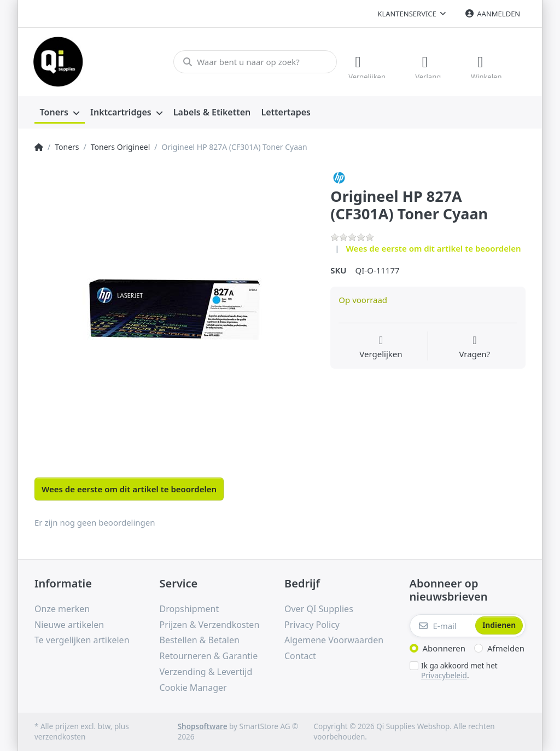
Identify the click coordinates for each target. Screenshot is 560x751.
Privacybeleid (444, 676)
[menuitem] (60, 113)
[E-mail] (442, 626)
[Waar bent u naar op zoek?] (255, 62)
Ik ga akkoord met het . (459, 671)
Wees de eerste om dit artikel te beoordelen (434, 248)
